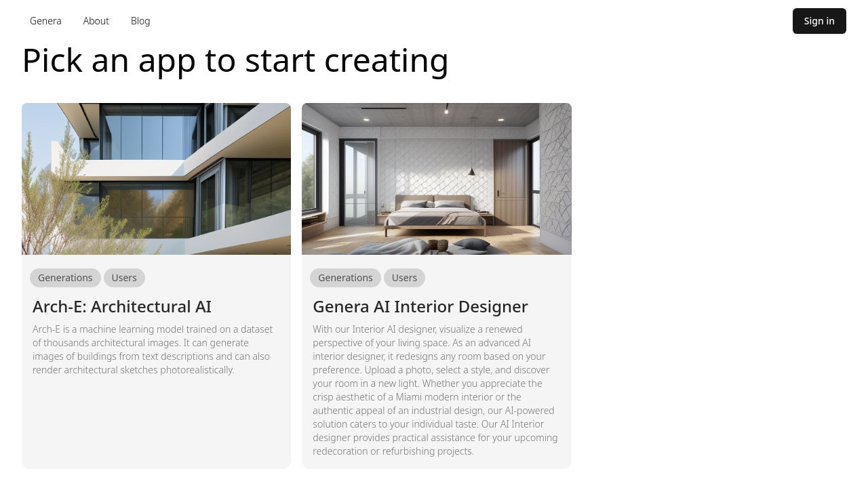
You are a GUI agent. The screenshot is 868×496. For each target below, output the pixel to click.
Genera (46, 21)
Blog (141, 21)
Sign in (820, 21)
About (96, 21)
